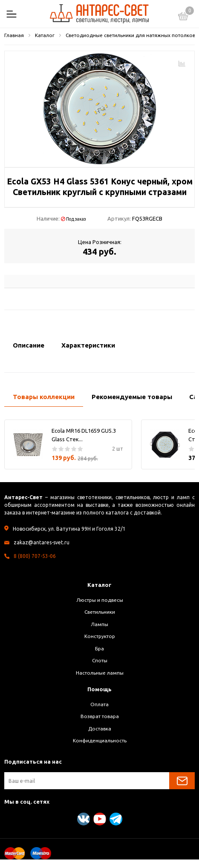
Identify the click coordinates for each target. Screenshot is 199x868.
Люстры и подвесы (100, 600)
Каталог (99, 585)
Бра (99, 648)
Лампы (99, 624)
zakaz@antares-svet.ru (42, 542)
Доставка (100, 729)
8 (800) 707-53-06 (35, 556)
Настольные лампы (100, 673)
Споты (100, 660)
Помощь (99, 689)
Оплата (99, 704)
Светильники (100, 612)
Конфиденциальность (100, 740)
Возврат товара (100, 716)
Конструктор (100, 636)
